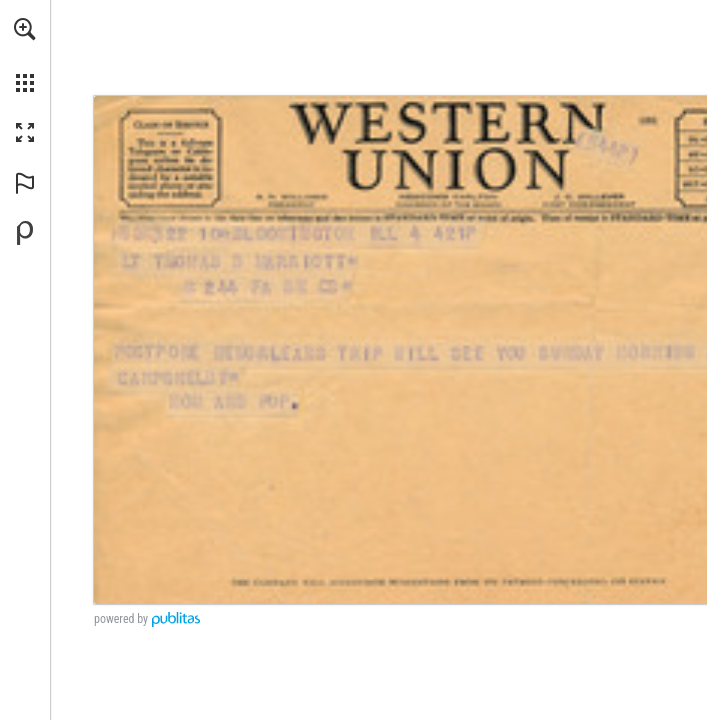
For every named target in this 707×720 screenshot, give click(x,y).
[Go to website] (693, 156)
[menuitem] (25, 55)
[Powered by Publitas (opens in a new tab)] (25, 233)
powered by (121, 619)
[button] (25, 29)
